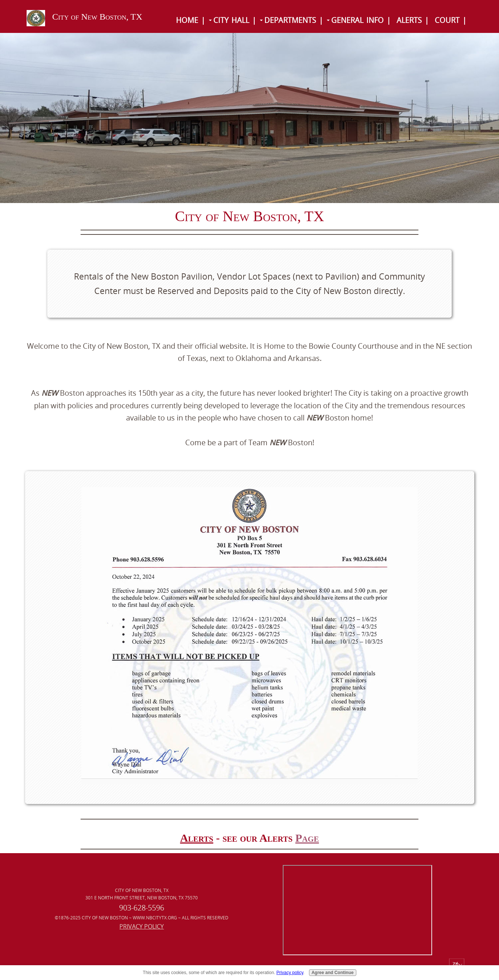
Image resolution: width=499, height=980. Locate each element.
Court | (451, 20)
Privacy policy (290, 973)
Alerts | (413, 20)
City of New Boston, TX (97, 17)
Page (307, 838)
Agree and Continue (333, 973)
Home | (191, 20)
